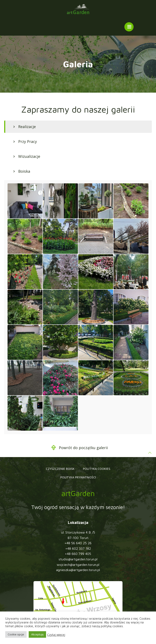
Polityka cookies (97, 469)
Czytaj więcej (56, 635)
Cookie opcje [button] (16, 634)
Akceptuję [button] (37, 634)
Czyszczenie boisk (60, 469)
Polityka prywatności (78, 477)
